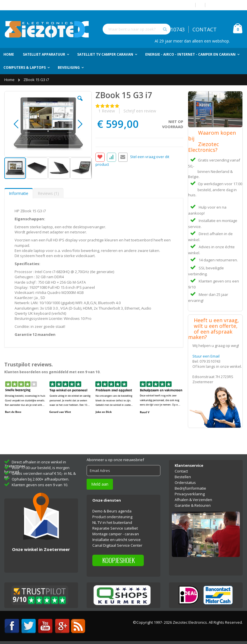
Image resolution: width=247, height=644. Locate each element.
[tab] (19, 193)
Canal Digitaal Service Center (117, 545)
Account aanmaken (226, 5)
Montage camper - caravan (116, 534)
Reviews (48, 193)
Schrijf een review (140, 111)
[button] (80, 103)
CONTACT (205, 29)
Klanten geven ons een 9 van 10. (40, 485)
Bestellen (183, 477)
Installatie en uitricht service (116, 540)
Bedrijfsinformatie (190, 488)
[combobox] (137, 29)
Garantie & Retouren (193, 505)
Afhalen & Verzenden (193, 500)
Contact (181, 471)
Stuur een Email (206, 356)
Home (10, 80)
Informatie (19, 193)
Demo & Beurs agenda (112, 511)
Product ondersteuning (112, 517)
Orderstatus (185, 483)
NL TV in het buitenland (112, 522)
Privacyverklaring (190, 494)
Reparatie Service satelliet (115, 528)
